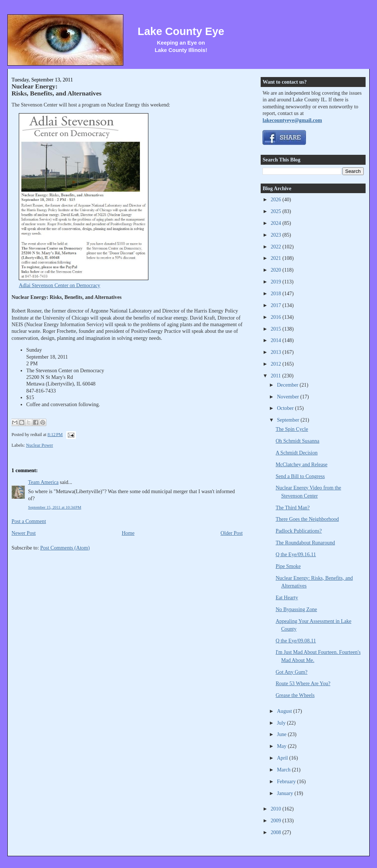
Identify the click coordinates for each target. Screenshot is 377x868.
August (285, 711)
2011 (276, 376)
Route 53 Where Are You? (303, 683)
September (289, 420)
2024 (276, 223)
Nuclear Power (40, 445)
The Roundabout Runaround (305, 543)
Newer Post (24, 533)
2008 (276, 832)
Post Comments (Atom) (65, 548)
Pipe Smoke (288, 566)
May (282, 746)
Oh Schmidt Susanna (298, 441)
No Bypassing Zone (296, 609)
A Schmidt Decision (297, 453)
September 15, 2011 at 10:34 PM (54, 507)
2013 (276, 352)
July (282, 723)
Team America (43, 482)
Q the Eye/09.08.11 (296, 641)
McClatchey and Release (302, 464)
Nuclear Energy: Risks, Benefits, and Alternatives (56, 90)
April (283, 758)
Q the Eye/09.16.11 (296, 554)
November (288, 397)
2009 (276, 820)
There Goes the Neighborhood (307, 519)
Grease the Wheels (295, 695)
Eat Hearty (287, 597)
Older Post (232, 533)
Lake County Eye (181, 31)
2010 (276, 809)
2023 (276, 235)
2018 (276, 293)
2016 (276, 317)
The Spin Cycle (292, 429)
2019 (276, 282)
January (286, 793)
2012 (276, 364)
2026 (276, 199)
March (284, 770)
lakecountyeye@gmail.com (292, 120)
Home (128, 533)
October (286, 408)
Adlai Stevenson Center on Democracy (59, 285)
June (282, 734)
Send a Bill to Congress (300, 476)
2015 (276, 329)
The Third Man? (293, 508)
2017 (276, 305)
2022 (276, 247)
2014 (276, 340)
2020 (276, 270)
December (288, 385)
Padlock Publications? (299, 531)
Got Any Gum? (292, 672)
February (287, 781)
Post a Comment (29, 521)
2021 (276, 258)
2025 (276, 211)
